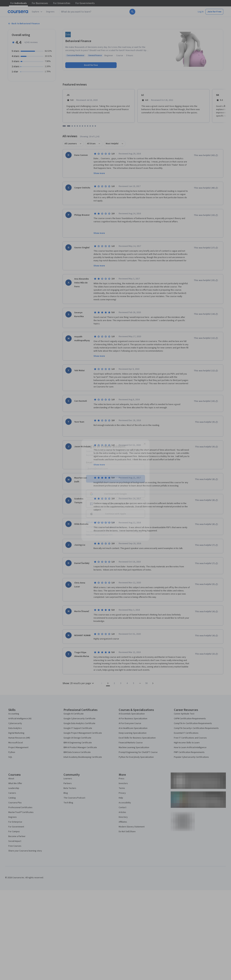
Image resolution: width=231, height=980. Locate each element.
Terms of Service (101, 534)
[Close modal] (145, 444)
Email (90, 462)
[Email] (116, 468)
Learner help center (115, 527)
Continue (116, 479)
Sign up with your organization (100, 522)
